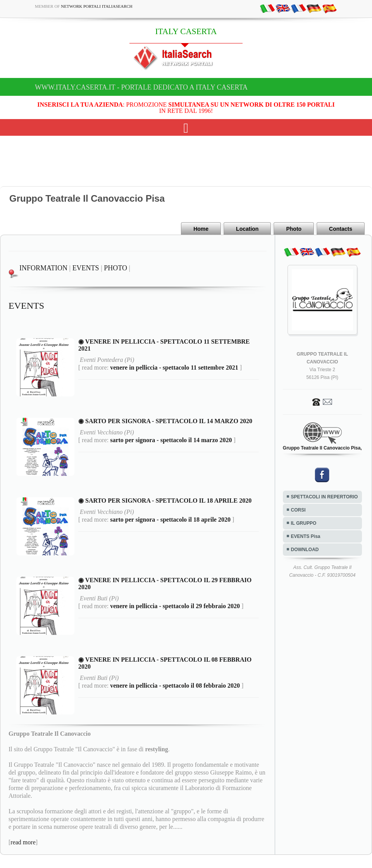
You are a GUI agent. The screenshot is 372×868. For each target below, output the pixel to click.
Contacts (341, 229)
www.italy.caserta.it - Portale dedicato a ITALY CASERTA (141, 87)
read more (23, 842)
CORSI (298, 510)
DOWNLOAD (305, 550)
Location (247, 229)
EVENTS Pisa (306, 536)
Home (201, 229)
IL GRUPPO (304, 523)
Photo (294, 229)
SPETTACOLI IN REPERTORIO (325, 497)
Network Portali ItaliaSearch (97, 6)
